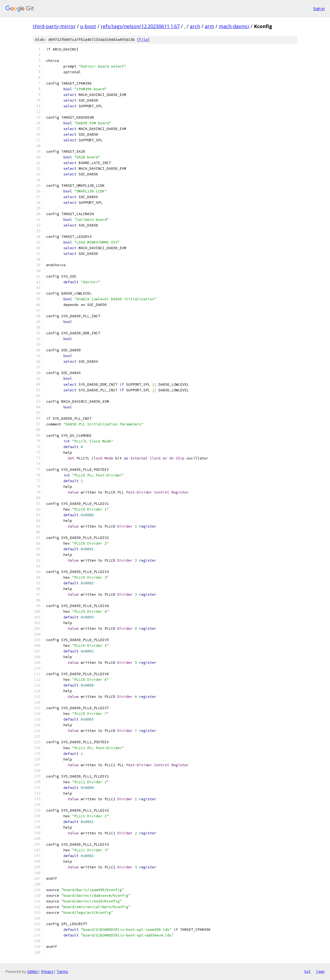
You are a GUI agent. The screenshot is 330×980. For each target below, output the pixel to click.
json (320, 971)
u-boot (88, 26)
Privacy (47, 971)
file (143, 40)
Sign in (319, 9)
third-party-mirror (54, 26)
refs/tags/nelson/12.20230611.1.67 (140, 26)
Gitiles (33, 971)
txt (307, 971)
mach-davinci (234, 26)
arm (209, 26)
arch (195, 26)
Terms (62, 971)
